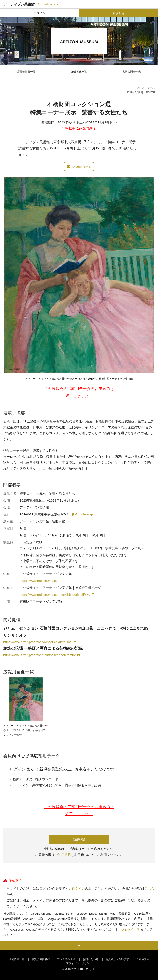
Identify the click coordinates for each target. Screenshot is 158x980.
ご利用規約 (63, 855)
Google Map (82, 514)
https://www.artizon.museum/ (42, 581)
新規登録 (119, 13)
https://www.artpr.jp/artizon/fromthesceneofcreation (41, 655)
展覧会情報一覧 (26, 72)
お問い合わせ (91, 959)
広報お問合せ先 (131, 72)
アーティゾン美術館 (31, 4)
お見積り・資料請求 (117, 959)
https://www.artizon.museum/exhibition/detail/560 (56, 595)
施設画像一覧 (79, 72)
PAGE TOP (79, 945)
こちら (149, 888)
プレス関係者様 (66, 959)
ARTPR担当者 (130, 930)
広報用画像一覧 (79, 167)
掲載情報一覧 (17, 959)
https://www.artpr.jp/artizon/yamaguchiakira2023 (39, 642)
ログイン (40, 13)
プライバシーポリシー (79, 963)
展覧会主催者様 (41, 959)
